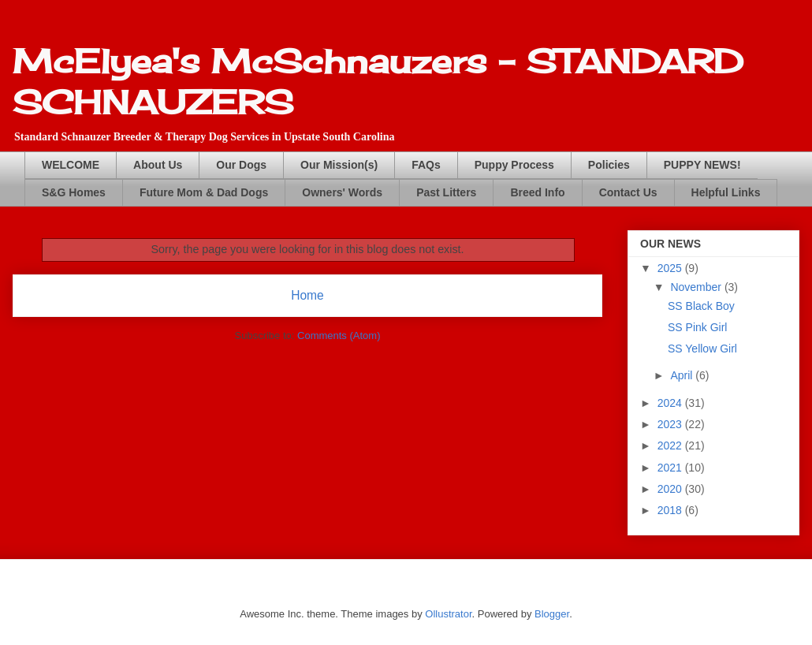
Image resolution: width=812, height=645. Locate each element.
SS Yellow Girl (702, 349)
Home (307, 295)
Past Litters (446, 192)
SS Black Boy (701, 306)
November (697, 287)
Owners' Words (342, 192)
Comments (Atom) (339, 336)
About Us (158, 165)
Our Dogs (241, 165)
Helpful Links (726, 192)
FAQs (426, 165)
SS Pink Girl (697, 327)
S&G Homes (74, 192)
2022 (671, 446)
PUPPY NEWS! (702, 165)
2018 (671, 510)
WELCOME (71, 165)
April (683, 375)
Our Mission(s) (339, 165)
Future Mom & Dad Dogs (204, 192)
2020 (671, 489)
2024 (671, 403)
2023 (671, 424)
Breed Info (537, 192)
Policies (609, 165)
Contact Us (628, 192)
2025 (671, 268)
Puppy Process (514, 165)
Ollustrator (448, 614)
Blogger (552, 614)
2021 (671, 468)
